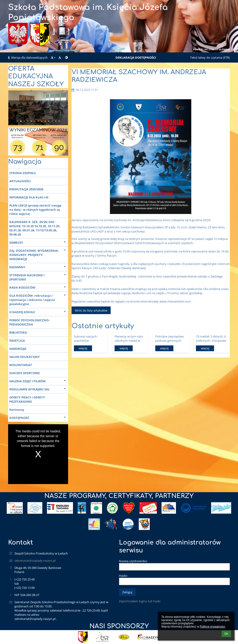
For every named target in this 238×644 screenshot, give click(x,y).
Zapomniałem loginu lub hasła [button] (140, 601)
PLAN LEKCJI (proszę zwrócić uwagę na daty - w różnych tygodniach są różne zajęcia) (35, 210)
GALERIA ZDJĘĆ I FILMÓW (39, 381)
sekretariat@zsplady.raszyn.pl (35, 561)
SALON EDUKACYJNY (25, 357)
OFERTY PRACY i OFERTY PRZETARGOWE (27, 399)
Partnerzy (17, 410)
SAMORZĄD (18, 349)
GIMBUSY (39, 242)
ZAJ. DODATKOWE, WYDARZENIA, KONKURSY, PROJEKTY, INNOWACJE (39, 254)
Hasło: (123, 576)
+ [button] (53, 57)
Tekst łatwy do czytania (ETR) (210, 57)
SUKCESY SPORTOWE (25, 373)
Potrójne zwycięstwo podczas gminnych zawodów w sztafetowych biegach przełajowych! (170, 338)
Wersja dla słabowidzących (28, 57)
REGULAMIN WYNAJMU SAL (39, 389)
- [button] (60, 57)
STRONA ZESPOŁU (23, 173)
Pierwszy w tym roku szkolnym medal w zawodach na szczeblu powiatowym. (130, 338)
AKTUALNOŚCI (20, 181)
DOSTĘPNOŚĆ (39, 417)
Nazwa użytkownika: (133, 561)
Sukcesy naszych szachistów (85, 338)
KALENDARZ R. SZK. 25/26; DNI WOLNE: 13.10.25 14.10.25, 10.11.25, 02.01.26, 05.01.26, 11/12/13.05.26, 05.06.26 (35, 228)
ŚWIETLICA (17, 341)
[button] (66, 57)
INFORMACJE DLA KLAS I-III (29, 197)
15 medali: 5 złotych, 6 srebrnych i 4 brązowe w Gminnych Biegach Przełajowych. (211, 338)
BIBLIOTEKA (18, 332)
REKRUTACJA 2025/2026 (26, 189)
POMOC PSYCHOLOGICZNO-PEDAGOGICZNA (29, 322)
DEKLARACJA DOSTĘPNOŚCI (136, 57)
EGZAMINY (39, 267)
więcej (83, 348)
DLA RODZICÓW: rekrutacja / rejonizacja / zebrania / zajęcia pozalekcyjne (39, 299)
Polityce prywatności (212, 627)
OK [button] (226, 634)
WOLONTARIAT (21, 365)
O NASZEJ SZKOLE (39, 312)
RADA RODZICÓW (39, 287)
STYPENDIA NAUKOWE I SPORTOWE (39, 277)
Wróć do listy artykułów (91, 310)
